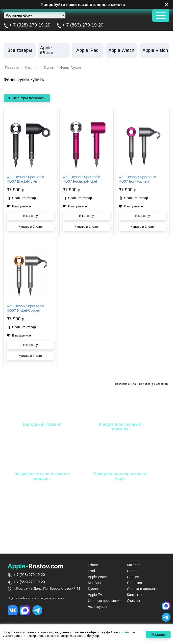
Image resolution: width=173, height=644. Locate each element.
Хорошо (157, 635)
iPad (91, 571)
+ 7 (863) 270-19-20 (83, 25)
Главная (12, 68)
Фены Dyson (74, 68)
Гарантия (135, 583)
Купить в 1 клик (31, 227)
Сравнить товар (21, 198)
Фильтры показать (28, 98)
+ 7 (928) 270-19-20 (30, 25)
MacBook (95, 583)
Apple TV (95, 595)
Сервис (133, 577)
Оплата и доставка (142, 589)
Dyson (51, 68)
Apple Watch (98, 577)
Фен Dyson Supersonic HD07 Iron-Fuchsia (138, 180)
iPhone (93, 565)
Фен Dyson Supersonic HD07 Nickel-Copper (26, 309)
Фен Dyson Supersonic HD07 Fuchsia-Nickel (82, 180)
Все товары (20, 50)
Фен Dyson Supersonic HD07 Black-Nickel (26, 180)
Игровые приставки (104, 601)
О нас (132, 571)
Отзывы (133, 601)
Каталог (33, 68)
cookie (124, 632)
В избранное (19, 207)
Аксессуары (98, 607)
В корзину (30, 216)
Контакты (135, 595)
